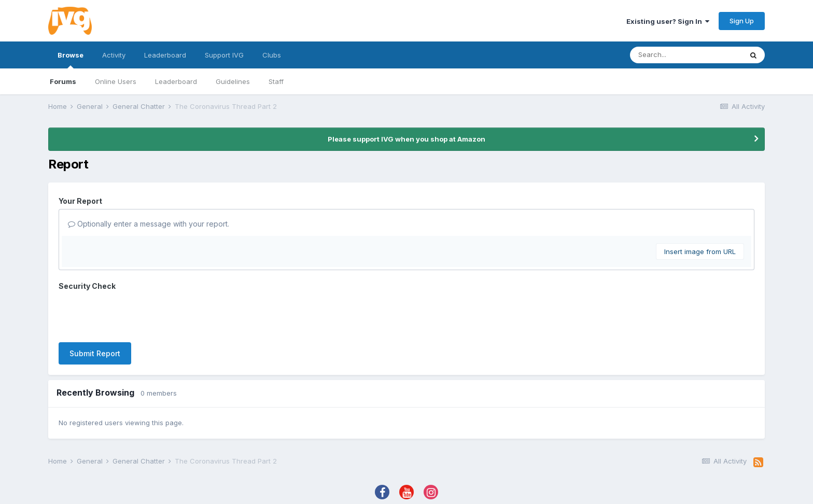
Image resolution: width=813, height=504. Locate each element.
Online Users (116, 81)
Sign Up (742, 21)
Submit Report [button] (95, 353)
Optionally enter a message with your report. (149, 224)
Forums (63, 81)
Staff (276, 81)
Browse (71, 60)
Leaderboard (176, 81)
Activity (114, 55)
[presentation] (137, 314)
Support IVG (224, 55)
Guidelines (233, 81)
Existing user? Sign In (668, 21)
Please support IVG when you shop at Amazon (406, 139)
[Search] (686, 55)
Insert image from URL (700, 251)
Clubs (272, 55)
